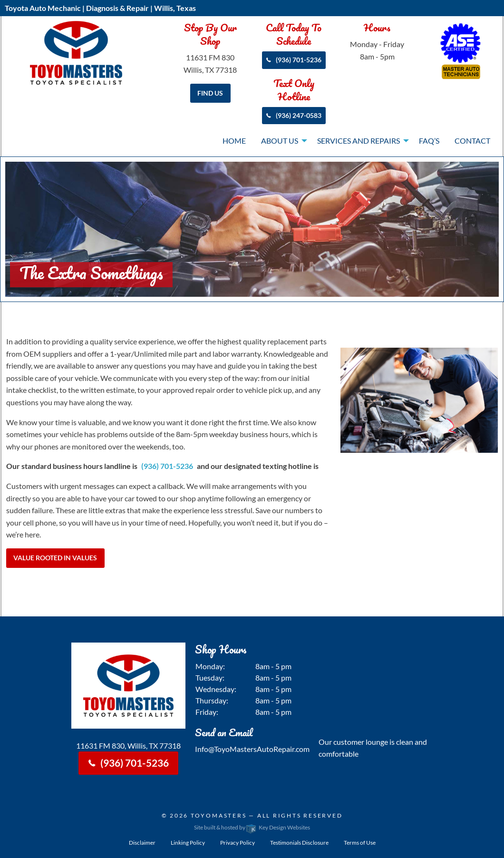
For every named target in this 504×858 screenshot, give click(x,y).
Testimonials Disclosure (299, 843)
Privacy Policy (237, 843)
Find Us (210, 93)
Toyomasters (219, 815)
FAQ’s (429, 141)
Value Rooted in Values (55, 558)
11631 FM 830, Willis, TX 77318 (128, 746)
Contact (472, 141)
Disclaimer (142, 843)
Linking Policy (188, 843)
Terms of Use (360, 843)
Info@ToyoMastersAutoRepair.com (252, 749)
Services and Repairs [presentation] (359, 141)
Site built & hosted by (252, 827)
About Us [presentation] (280, 141)
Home (234, 141)
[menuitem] (234, 141)
